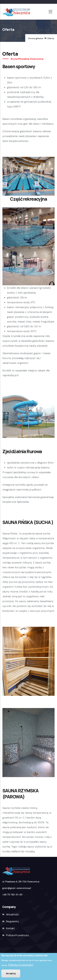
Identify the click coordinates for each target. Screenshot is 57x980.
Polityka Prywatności (17, 935)
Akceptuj (11, 974)
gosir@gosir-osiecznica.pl (17, 888)
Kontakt (10, 928)
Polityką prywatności (21, 965)
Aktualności (12, 914)
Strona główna (36, 38)
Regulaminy (12, 921)
